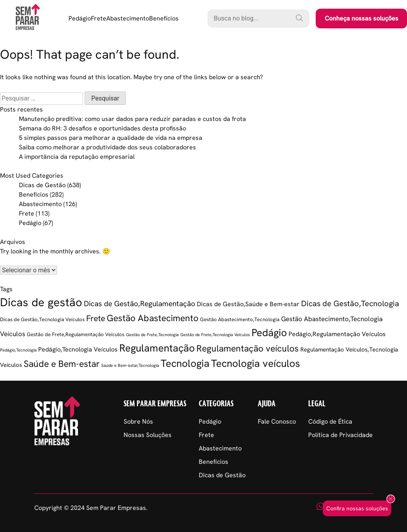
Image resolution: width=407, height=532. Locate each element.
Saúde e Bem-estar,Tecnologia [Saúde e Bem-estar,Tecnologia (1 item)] (130, 365)
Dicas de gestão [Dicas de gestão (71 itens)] (41, 302)
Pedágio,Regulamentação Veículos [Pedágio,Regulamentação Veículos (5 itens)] (337, 334)
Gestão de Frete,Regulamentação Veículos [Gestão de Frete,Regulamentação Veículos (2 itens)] (76, 334)
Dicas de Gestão (42, 185)
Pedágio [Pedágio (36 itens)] (269, 333)
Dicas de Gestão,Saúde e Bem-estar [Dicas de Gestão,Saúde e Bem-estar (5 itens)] (248, 304)
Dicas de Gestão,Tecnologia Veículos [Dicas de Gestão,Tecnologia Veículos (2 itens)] (42, 319)
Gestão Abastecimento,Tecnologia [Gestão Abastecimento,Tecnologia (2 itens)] (240, 319)
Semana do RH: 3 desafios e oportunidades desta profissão (103, 128)
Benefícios (164, 18)
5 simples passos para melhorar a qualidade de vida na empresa (111, 138)
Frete (99, 18)
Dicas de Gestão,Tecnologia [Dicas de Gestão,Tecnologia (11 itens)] (350, 303)
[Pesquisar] (299, 18)
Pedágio (80, 18)
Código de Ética (330, 421)
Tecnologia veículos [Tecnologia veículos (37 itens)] (255, 363)
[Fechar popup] (391, 499)
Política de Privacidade (340, 435)
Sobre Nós (138, 421)
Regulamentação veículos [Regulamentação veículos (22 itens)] (248, 348)
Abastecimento (128, 18)
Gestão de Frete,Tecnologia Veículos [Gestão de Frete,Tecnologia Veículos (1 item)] (215, 335)
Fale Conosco (277, 421)
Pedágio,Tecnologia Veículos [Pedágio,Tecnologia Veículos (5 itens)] (78, 349)
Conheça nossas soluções (362, 18)
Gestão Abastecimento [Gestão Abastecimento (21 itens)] (153, 318)
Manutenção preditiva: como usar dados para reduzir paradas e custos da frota (132, 119)
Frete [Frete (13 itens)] (96, 318)
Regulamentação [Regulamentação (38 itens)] (157, 348)
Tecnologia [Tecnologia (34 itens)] (185, 363)
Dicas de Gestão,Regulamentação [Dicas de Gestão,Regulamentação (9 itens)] (140, 304)
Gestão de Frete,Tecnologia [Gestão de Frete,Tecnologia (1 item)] (152, 335)
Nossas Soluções (148, 435)
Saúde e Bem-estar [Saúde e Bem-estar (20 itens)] (62, 364)
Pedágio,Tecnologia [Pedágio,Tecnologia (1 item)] (18, 350)
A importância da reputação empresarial (77, 157)
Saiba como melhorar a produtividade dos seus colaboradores (107, 147)
